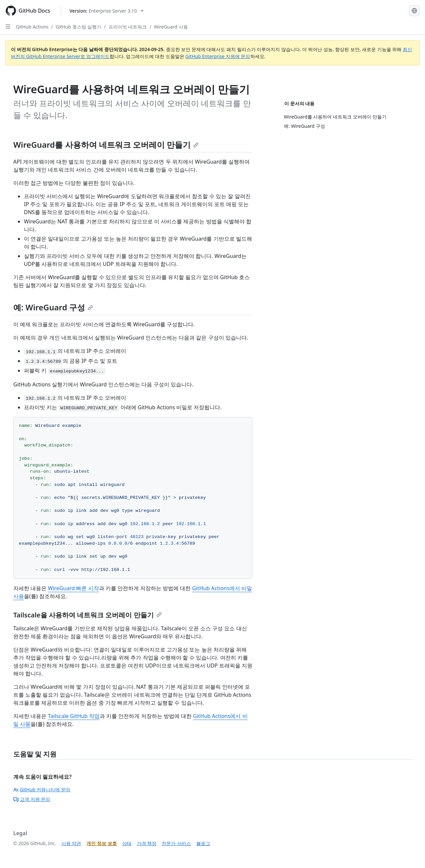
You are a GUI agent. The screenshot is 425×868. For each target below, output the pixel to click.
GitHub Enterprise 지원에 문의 (218, 56)
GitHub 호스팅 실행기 (79, 27)
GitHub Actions (32, 27)
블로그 (203, 843)
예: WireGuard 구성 (53, 307)
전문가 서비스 (176, 843)
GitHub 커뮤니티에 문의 (42, 789)
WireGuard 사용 (171, 27)
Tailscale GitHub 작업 (74, 716)
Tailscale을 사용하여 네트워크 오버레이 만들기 (87, 615)
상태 (127, 843)
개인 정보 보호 (101, 843)
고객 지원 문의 (32, 799)
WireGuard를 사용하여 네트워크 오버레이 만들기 (106, 145)
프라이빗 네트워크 (128, 27)
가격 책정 (147, 843)
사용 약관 (71, 843)
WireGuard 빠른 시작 (73, 588)
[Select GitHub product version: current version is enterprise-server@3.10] (106, 11)
